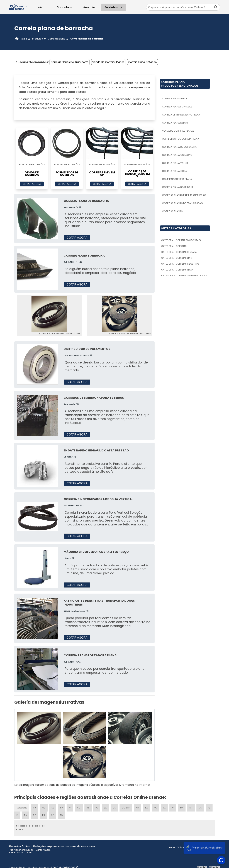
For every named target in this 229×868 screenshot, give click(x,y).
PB (209, 808)
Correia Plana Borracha (178, 187)
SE (52, 815)
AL (164, 808)
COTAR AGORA (32, 184)
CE (114, 808)
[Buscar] (216, 7)
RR (44, 815)
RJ (34, 808)
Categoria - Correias (174, 246)
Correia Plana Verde (175, 99)
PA (147, 808)
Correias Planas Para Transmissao (184, 195)
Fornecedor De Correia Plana (181, 139)
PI (17, 815)
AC (155, 808)
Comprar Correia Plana (177, 179)
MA (182, 808)
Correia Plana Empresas (177, 107)
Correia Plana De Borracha (179, 147)
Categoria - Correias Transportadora (184, 276)
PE (97, 808)
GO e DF (126, 808)
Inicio (172, 847)
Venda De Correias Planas (108, 62)
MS (200, 808)
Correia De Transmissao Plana (181, 115)
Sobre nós (183, 847)
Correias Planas (172, 211)
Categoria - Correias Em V (177, 258)
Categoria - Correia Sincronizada (181, 240)
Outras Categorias (176, 228)
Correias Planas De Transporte (70, 62)
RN (26, 815)
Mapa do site (212, 847)
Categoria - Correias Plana (177, 270)
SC (79, 808)
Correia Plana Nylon (175, 123)
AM (138, 808)
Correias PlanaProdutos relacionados (180, 84)
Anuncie (89, 7)
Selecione (22, 808)
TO (61, 815)
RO (35, 815)
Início (42, 7)
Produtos (114, 7)
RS (88, 808)
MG (44, 808)
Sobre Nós (64, 7)
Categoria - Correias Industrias (180, 264)
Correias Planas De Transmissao (182, 203)
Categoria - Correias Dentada (179, 252)
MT (191, 808)
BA (105, 808)
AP (173, 808)
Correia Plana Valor (175, 163)
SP (61, 808)
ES (53, 808)
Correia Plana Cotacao (142, 62)
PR (70, 808)
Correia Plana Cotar (175, 171)
